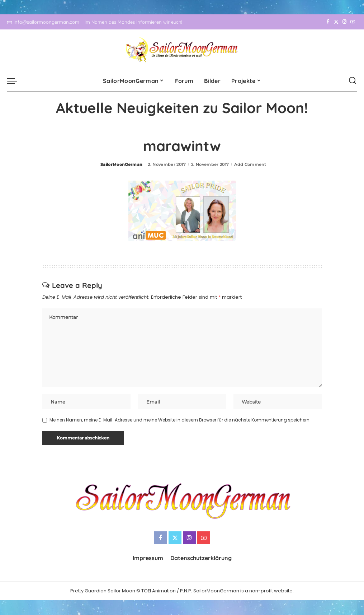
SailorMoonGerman (122, 164)
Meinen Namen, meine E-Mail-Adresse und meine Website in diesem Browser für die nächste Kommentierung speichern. (180, 421)
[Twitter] (336, 22)
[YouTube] (353, 22)
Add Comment (250, 164)
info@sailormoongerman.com (43, 22)
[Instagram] (344, 22)
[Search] (353, 81)
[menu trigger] (16, 81)
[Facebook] (328, 22)
